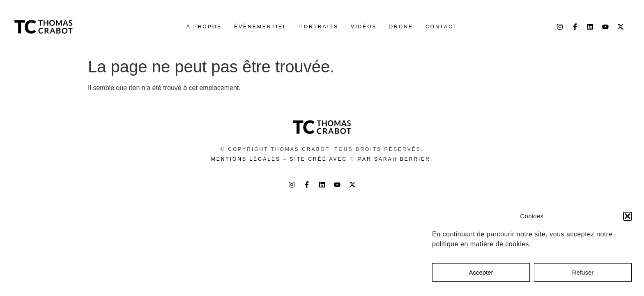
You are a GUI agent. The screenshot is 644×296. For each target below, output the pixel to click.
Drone (401, 27)
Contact (442, 27)
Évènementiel (261, 27)
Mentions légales (246, 159)
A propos (204, 27)
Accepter (481, 272)
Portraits (319, 27)
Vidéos (364, 27)
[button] (628, 216)
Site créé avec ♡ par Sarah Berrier (360, 159)
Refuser (583, 272)
